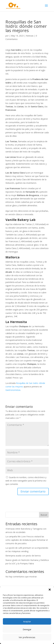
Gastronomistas (13, 390)
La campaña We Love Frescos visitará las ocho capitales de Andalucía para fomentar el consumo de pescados (27, 540)
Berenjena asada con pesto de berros (23, 556)
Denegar (27, 629)
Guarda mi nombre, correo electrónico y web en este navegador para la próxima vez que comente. (26, 481)
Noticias (30, 36)
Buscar (44, 515)
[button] (50, 590)
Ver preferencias (27, 637)
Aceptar (27, 621)
